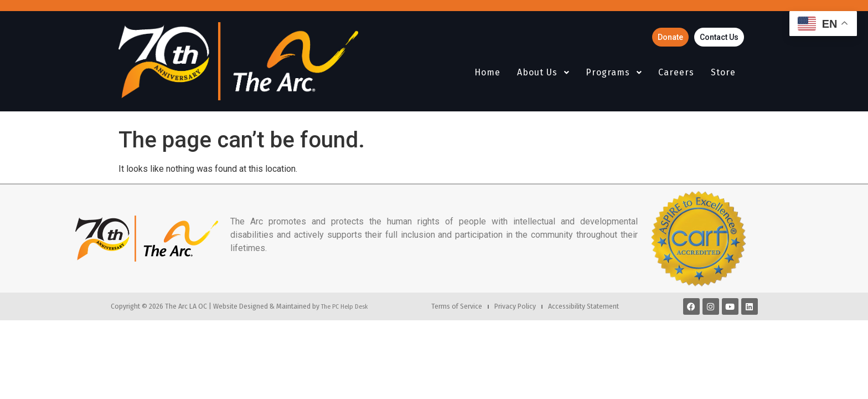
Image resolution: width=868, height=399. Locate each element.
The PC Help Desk (344, 306)
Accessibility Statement (583, 306)
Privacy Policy (515, 306)
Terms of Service (457, 306)
